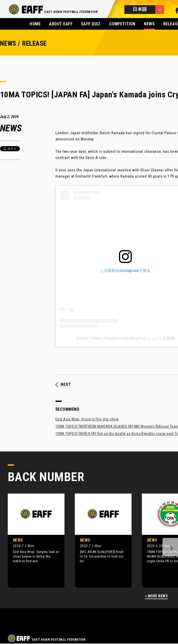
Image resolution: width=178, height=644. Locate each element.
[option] (32, 540)
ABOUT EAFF (61, 24)
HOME (35, 24)
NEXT (63, 385)
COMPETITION (122, 24)
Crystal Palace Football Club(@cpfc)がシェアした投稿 (126, 338)
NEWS (149, 24)
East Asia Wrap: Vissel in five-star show (87, 419)
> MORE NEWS (156, 596)
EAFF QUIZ (91, 24)
